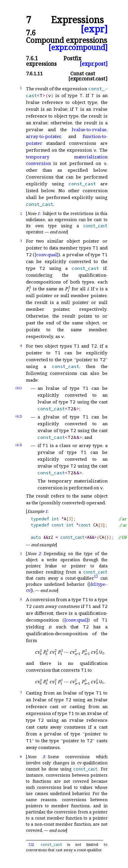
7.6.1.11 (34, 73)
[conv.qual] (46, 255)
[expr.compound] (78, 47)
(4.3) (19, 445)
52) (31, 844)
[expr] (94, 29)
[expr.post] (94, 64)
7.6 (31, 33)
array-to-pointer (43, 136)
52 (96, 577)
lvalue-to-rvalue (89, 130)
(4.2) (19, 416)
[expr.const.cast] (88, 79)
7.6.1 (32, 58)
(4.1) (19, 388)
